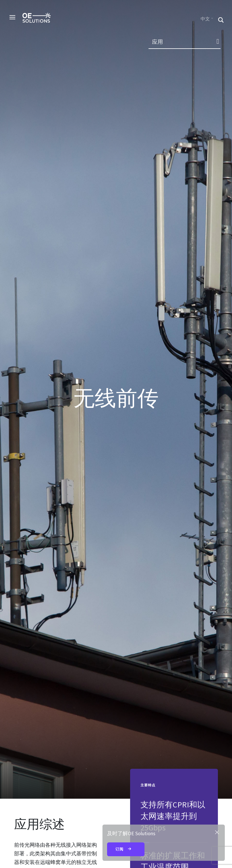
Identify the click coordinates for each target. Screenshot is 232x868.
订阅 (126, 850)
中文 (205, 19)
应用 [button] (157, 42)
